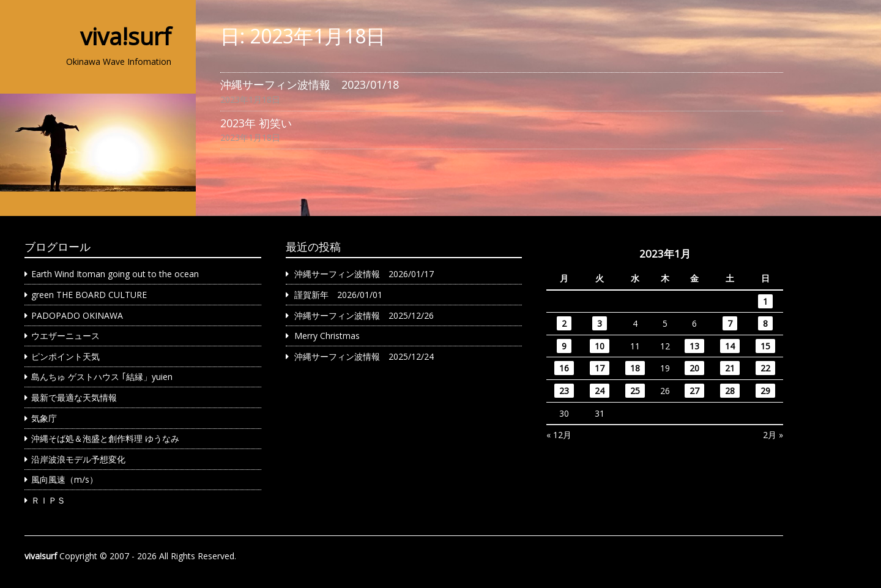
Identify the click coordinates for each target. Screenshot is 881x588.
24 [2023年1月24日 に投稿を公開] (600, 391)
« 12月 (559, 435)
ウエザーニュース (65, 336)
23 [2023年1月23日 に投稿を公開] (564, 391)
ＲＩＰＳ (48, 500)
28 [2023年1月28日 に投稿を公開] (730, 391)
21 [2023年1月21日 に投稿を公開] (730, 368)
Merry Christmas (327, 336)
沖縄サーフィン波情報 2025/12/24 (364, 356)
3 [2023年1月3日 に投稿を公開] (600, 323)
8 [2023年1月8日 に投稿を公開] (765, 323)
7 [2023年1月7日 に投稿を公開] (730, 323)
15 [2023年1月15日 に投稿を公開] (765, 346)
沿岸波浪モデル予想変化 (78, 459)
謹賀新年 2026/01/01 (338, 295)
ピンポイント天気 (65, 356)
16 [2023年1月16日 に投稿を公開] (564, 368)
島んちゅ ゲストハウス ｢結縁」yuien (102, 377)
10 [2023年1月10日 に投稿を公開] (600, 346)
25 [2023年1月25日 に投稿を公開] (635, 391)
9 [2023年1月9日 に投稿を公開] (564, 346)
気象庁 (44, 418)
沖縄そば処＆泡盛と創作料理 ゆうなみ (105, 438)
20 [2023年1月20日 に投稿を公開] (694, 368)
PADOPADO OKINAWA (77, 315)
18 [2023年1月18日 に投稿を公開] (635, 368)
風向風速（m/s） (65, 479)
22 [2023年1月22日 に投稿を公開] (765, 368)
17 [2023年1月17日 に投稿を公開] (600, 368)
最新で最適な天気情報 (74, 397)
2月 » (773, 435)
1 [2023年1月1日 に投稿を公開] (765, 301)
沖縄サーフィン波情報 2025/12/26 (364, 315)
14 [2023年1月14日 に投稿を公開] (730, 346)
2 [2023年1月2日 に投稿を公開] (564, 323)
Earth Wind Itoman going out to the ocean (115, 274)
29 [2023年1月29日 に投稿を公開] (765, 391)
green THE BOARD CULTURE (89, 295)
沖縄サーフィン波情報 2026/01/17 (364, 274)
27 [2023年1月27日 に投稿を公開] (694, 391)
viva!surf (126, 36)
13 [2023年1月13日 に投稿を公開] (694, 346)
